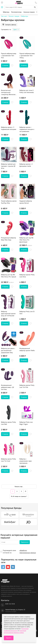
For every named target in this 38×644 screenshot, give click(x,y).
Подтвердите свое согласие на (19, 552)
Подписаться (25, 542)
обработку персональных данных (28, 552)
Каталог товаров (14, 16)
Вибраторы (6, 12)
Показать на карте (11, 612)
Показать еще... (19, 487)
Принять (9, 638)
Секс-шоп (4, 16)
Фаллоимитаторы (16, 12)
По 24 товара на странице (18, 496)
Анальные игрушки (29, 12)
